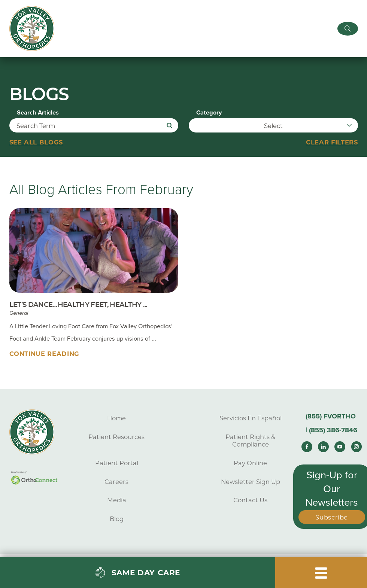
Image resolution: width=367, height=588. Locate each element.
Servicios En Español (251, 418)
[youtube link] (340, 447)
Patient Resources (116, 437)
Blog (117, 519)
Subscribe (332, 517)
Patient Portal (117, 463)
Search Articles (38, 113)
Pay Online (250, 463)
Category (209, 113)
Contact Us (250, 500)
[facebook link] (307, 447)
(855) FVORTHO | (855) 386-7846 (331, 423)
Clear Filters (332, 142)
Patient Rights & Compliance (250, 441)
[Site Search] (348, 28)
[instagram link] (357, 447)
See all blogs (36, 142)
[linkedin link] (323, 447)
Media (117, 500)
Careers (116, 481)
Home (116, 418)
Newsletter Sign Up (251, 481)
